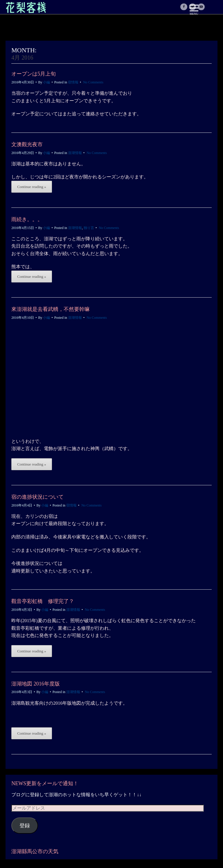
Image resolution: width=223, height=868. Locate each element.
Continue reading (32, 187)
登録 (25, 826)
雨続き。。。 (27, 219)
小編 (46, 82)
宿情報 (73, 82)
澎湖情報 (75, 153)
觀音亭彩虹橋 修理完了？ (43, 601)
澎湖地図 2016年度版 (36, 684)
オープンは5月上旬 (34, 74)
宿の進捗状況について (37, 497)
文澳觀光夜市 (27, 144)
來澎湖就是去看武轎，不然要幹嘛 (51, 309)
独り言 (89, 228)
